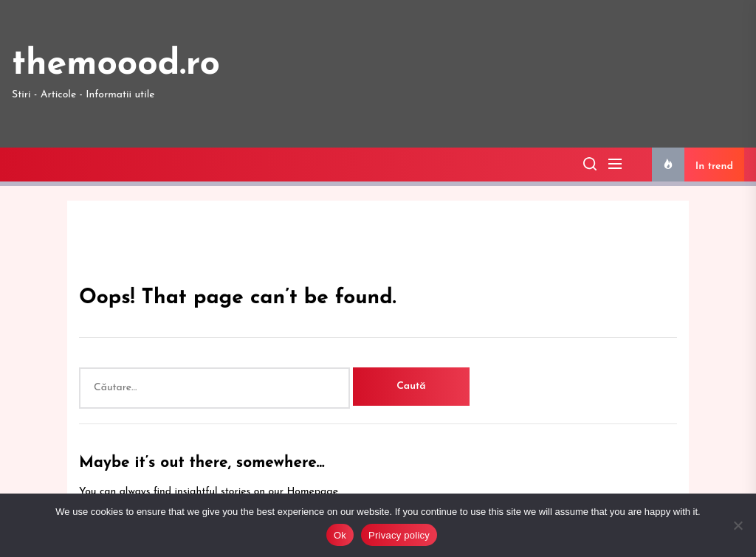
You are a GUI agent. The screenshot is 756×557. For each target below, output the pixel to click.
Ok (340, 535)
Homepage (312, 492)
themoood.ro (116, 65)
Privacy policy (399, 535)
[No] (738, 525)
